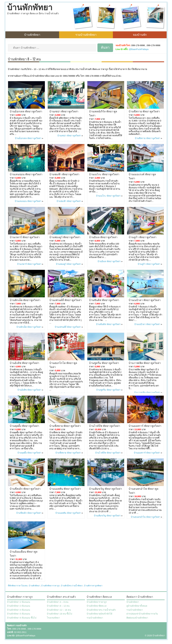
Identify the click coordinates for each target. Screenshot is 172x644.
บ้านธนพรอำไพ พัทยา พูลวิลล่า (146, 517)
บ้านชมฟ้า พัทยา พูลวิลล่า (64, 174)
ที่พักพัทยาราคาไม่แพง (18, 586)
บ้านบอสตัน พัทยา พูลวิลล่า (65, 489)
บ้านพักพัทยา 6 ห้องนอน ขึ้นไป (22, 618)
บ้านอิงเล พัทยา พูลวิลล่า (103, 237)
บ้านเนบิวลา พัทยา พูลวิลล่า (145, 300)
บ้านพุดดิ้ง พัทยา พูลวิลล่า (24, 426)
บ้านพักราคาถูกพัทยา (93, 586)
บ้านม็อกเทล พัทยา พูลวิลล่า (26, 111)
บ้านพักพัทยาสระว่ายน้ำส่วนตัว (101, 610)
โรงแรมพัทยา (53, 618)
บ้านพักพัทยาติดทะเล (97, 606)
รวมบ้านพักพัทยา (86, 34)
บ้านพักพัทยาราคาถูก (50, 586)
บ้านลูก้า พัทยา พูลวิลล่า (143, 237)
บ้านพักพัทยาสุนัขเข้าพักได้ (99, 614)
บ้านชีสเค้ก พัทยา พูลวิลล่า (25, 489)
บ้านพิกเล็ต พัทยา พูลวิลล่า (25, 300)
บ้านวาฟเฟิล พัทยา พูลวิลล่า (145, 363)
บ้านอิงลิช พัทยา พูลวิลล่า (24, 363)
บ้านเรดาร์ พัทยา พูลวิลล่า (25, 237)
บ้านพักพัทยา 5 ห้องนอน (19, 614)
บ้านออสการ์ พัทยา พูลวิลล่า (145, 426)
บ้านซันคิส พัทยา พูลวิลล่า (104, 300)
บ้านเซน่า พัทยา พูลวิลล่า (64, 111)
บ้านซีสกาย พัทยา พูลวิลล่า (144, 111)
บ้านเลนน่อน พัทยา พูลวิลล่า (26, 174)
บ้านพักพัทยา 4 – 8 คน (58, 602)
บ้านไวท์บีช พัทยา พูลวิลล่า (105, 426)
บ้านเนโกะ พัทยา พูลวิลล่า (104, 174)
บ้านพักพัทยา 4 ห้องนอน (19, 610)
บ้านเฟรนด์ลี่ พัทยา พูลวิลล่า (66, 300)
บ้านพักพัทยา (30, 7)
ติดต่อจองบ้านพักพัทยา (137, 618)
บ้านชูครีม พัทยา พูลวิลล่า (104, 363)
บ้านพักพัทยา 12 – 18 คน (59, 610)
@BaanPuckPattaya (139, 49)
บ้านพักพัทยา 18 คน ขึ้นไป (59, 614)
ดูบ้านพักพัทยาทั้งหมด (137, 606)
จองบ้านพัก (140, 34)
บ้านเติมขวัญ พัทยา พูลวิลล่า (105, 489)
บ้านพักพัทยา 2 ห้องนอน (19, 602)
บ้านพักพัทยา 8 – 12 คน (58, 606)
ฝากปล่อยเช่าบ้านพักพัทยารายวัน (142, 614)
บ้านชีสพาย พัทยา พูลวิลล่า (65, 426)
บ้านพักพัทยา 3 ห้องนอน (19, 606)
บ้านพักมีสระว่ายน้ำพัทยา (72, 586)
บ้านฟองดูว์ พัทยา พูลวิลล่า (65, 237)
